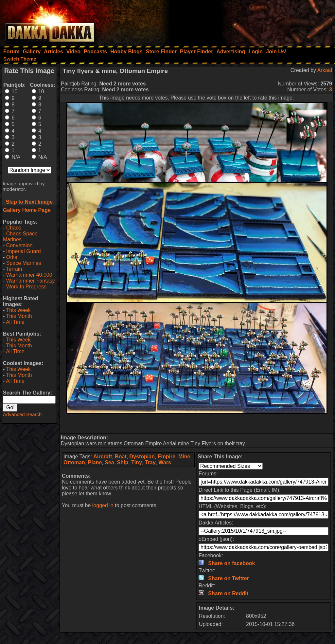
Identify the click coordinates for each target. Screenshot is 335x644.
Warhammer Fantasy (31, 281)
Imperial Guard (24, 251)
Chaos (14, 228)
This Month (19, 316)
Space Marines (24, 263)
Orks (12, 257)
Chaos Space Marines (20, 237)
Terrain (14, 269)
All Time (15, 322)
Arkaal (325, 70)
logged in (103, 505)
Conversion (19, 245)
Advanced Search (22, 414)
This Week (18, 310)
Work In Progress (26, 287)
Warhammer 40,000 (29, 275)
